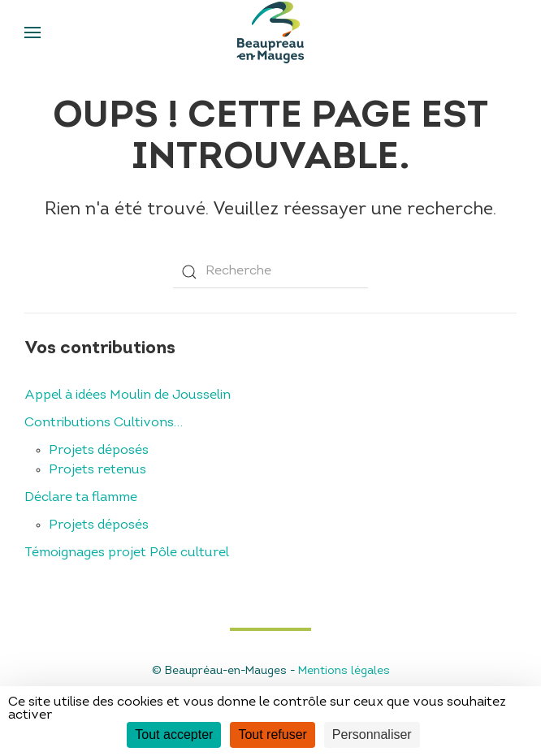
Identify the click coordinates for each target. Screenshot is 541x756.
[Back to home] (270, 32)
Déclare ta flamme (81, 498)
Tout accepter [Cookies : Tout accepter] (174, 734)
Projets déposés (99, 451)
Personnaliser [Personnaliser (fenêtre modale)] (372, 734)
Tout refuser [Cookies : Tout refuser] (272, 734)
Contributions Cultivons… (104, 423)
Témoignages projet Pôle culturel (127, 553)
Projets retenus (97, 470)
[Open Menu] (32, 32)
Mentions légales (344, 671)
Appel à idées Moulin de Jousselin (128, 395)
